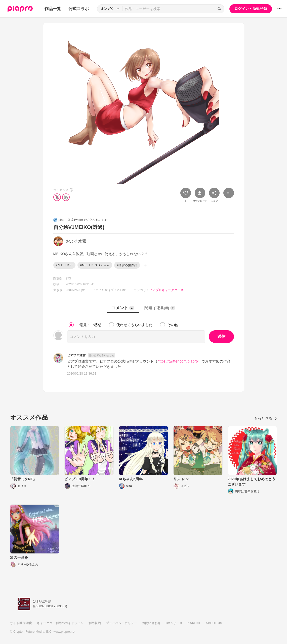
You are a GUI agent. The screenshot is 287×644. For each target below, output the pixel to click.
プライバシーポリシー (121, 623)
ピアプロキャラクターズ (167, 290)
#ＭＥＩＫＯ (65, 265)
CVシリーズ (174, 623)
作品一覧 (53, 9)
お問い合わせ (151, 623)
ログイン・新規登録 (251, 9)
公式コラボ (79, 9)
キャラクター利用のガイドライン (60, 623)
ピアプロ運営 (76, 355)
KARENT (194, 623)
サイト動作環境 (21, 623)
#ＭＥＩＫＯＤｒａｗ (95, 265)
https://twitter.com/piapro (178, 361)
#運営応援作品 (127, 265)
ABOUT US (214, 623)
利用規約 (95, 623)
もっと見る (265, 418)
